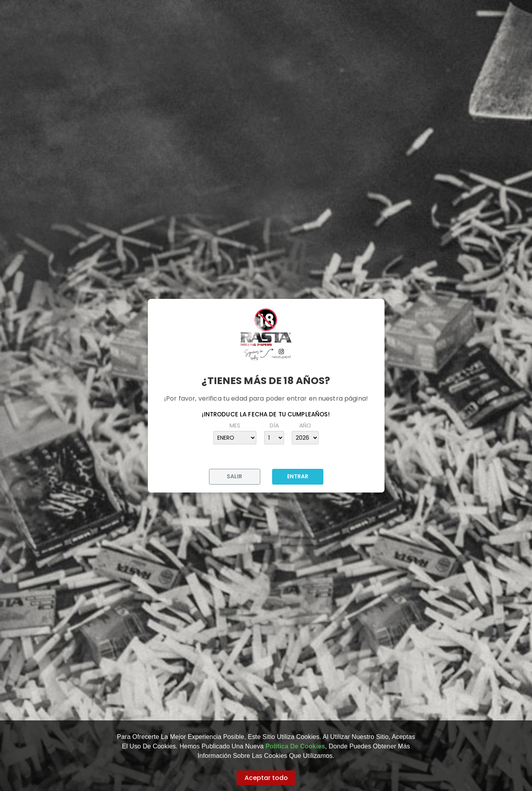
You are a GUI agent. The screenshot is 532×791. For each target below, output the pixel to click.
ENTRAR (298, 476)
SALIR (235, 476)
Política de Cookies (295, 746)
